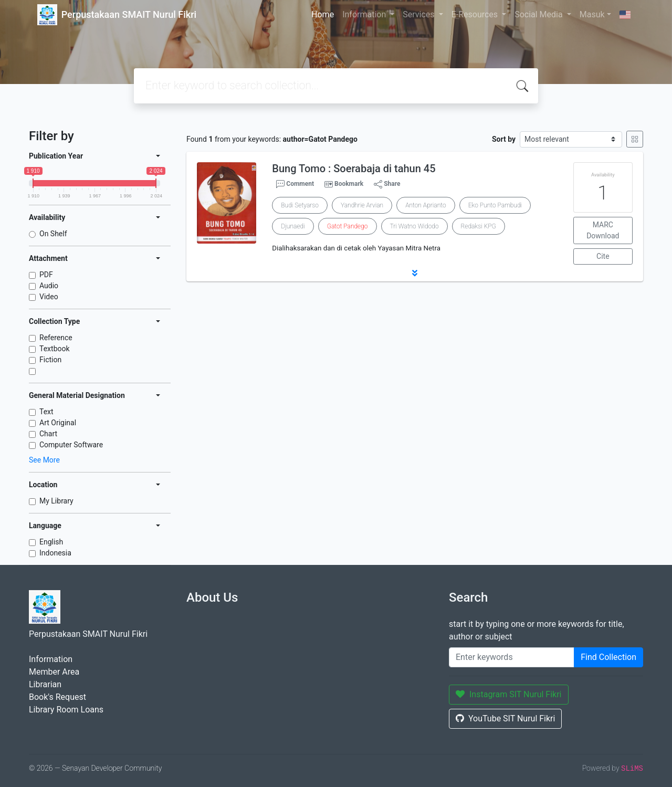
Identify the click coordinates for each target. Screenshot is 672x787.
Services (419, 14)
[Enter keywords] (512, 657)
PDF (46, 275)
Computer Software (71, 445)
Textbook (55, 349)
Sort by (504, 139)
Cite (603, 256)
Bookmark (349, 184)
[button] (415, 273)
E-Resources (476, 14)
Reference (56, 338)
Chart (48, 434)
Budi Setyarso (300, 205)
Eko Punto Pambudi (495, 205)
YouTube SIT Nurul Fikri (505, 718)
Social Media (540, 14)
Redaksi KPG (479, 226)
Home (323, 14)
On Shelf (53, 234)
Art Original (58, 423)
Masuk (592, 14)
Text (46, 412)
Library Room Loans (66, 710)
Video (49, 297)
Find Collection (608, 657)
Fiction (50, 360)
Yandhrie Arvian (362, 205)
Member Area (54, 672)
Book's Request (57, 697)
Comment (295, 184)
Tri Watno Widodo (414, 226)
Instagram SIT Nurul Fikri (509, 694)
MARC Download (603, 230)
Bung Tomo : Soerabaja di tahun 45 (354, 169)
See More (44, 460)
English (51, 542)
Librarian (45, 684)
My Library (56, 501)
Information (365, 14)
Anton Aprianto (426, 205)
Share (387, 184)
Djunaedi (293, 226)
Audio (49, 286)
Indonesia (55, 553)
